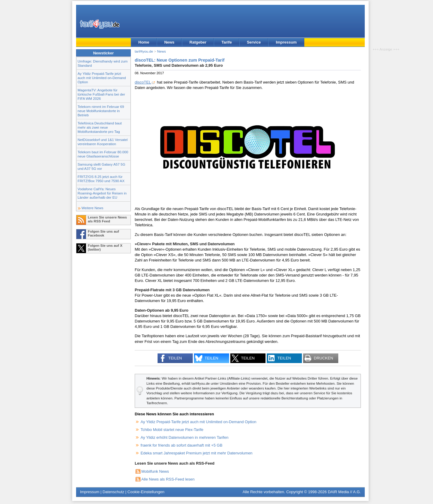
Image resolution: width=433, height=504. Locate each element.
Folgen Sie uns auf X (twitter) (105, 247)
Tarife (226, 42)
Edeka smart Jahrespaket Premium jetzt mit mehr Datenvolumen (197, 453)
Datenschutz (113, 492)
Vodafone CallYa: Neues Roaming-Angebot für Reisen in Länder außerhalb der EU (102, 193)
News (169, 42)
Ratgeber (198, 42)
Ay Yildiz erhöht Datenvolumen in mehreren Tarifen (185, 437)
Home (144, 42)
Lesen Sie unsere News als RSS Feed (107, 219)
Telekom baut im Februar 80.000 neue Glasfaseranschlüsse (103, 154)
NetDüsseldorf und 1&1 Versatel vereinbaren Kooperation (103, 142)
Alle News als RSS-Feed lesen (168, 479)
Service (254, 42)
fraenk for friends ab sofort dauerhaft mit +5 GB (182, 445)
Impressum (286, 42)
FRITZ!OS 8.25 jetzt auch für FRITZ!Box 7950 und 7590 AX (101, 179)
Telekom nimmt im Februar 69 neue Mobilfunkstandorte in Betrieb (101, 111)
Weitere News (92, 208)
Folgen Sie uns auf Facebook (103, 233)
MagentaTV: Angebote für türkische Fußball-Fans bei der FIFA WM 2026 (101, 94)
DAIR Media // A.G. (344, 492)
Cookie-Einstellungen (146, 492)
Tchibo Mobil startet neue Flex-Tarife (172, 430)
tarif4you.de (144, 51)
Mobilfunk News (155, 471)
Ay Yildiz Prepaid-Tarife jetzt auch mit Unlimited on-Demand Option (102, 78)
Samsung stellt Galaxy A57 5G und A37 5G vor (101, 166)
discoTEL (143, 82)
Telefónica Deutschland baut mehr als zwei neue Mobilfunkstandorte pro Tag (100, 127)
